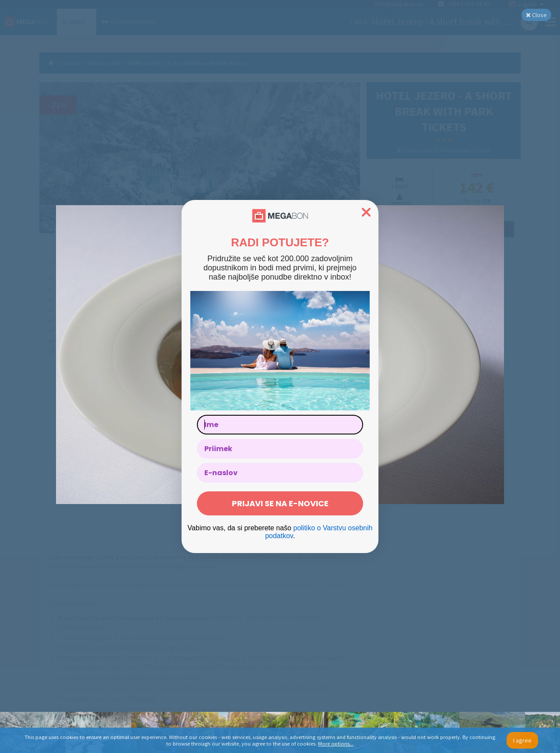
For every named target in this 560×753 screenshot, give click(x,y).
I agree (522, 740)
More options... (336, 744)
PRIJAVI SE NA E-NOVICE (280, 503)
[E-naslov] (280, 473)
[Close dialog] (366, 212)
